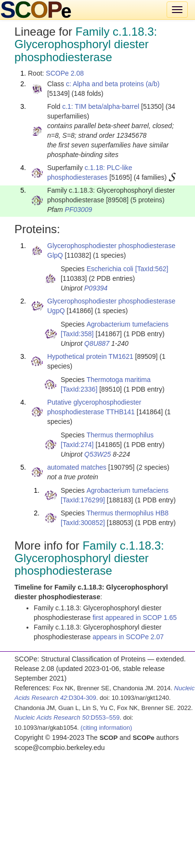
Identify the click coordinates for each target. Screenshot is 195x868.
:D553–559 (67, 717)
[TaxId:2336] (79, 389)
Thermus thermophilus (120, 435)
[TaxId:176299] (83, 500)
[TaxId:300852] (83, 523)
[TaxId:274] (77, 445)
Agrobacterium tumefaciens (128, 324)
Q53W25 (97, 454)
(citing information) (106, 728)
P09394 (96, 288)
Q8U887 (97, 343)
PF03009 (79, 210)
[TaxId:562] (152, 269)
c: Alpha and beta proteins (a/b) (113, 84)
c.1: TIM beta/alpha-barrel (101, 106)
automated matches (77, 467)
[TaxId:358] (77, 334)
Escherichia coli (110, 269)
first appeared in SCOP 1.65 (135, 618)
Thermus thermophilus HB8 (128, 513)
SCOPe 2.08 (65, 73)
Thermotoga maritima (119, 380)
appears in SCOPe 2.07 (128, 637)
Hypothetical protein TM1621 (90, 356)
